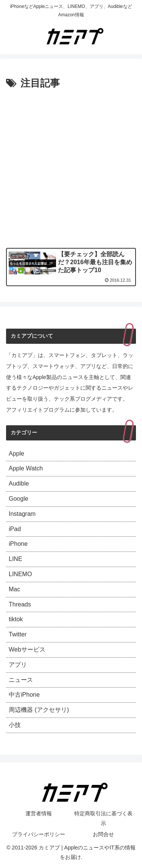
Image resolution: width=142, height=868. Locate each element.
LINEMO (20, 574)
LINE (16, 559)
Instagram (22, 514)
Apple (16, 454)
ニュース (21, 680)
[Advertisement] (71, 167)
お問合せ (103, 834)
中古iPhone (24, 695)
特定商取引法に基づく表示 (103, 818)
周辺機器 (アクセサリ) (39, 710)
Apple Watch (26, 468)
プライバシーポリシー (39, 834)
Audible (19, 483)
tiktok (16, 619)
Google (19, 499)
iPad (15, 529)
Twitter (18, 634)
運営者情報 (39, 813)
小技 (15, 725)
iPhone (18, 544)
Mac (14, 589)
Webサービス (27, 649)
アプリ (18, 665)
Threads (20, 604)
